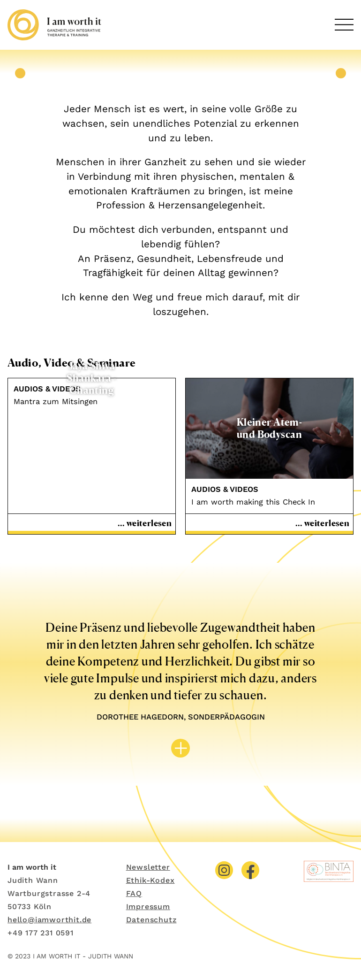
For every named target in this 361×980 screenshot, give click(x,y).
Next (341, 73)
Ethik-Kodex (150, 880)
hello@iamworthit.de (49, 920)
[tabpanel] (180, 73)
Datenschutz (151, 920)
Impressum (148, 907)
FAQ (134, 893)
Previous (20, 73)
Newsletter (148, 867)
